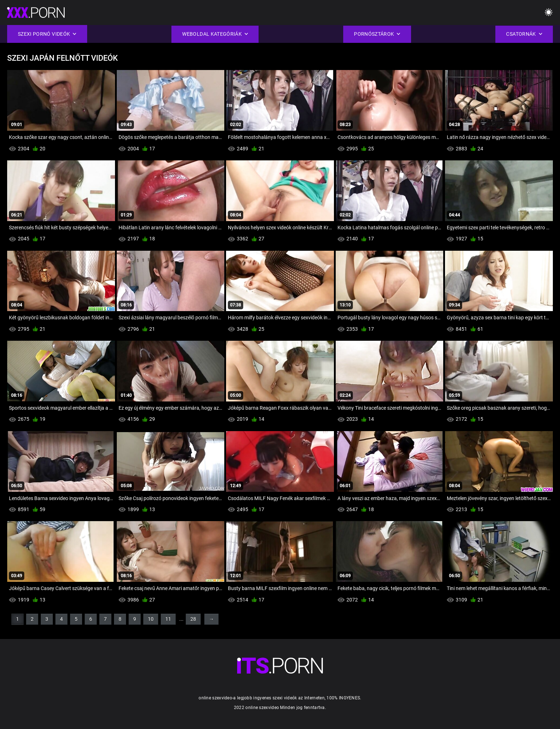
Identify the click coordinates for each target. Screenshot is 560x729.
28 (193, 619)
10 (151, 619)
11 (168, 619)
